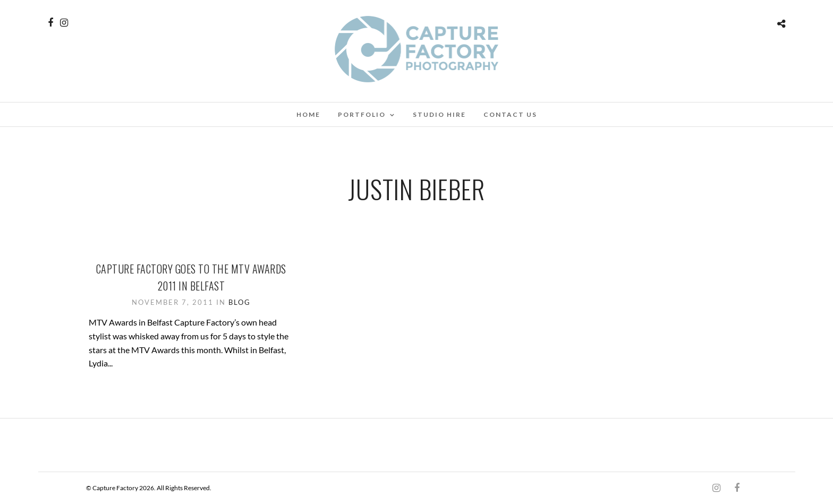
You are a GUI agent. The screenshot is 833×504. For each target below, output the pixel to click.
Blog (240, 302)
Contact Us (510, 114)
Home (308, 114)
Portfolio (362, 114)
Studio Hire (439, 114)
